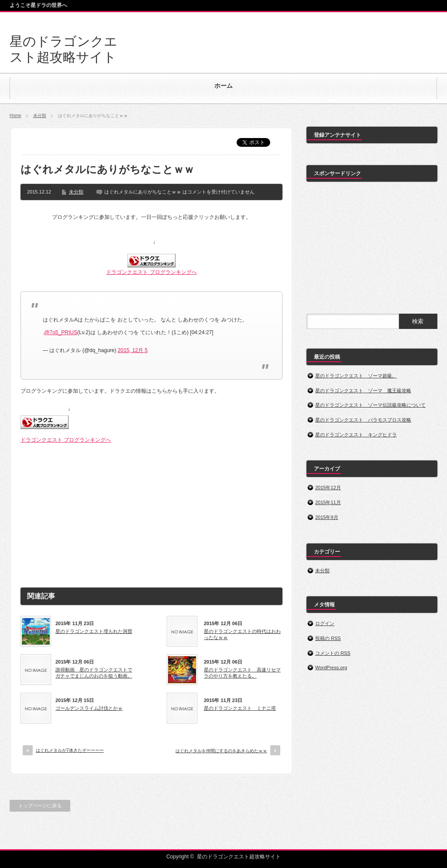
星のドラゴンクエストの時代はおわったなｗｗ (242, 634)
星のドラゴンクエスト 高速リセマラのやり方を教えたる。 (242, 673)
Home (15, 116)
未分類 (40, 116)
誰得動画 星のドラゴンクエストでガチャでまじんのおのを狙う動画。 (94, 673)
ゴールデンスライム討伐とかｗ (89, 708)
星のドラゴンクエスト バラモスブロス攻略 (363, 420)
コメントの (333, 653)
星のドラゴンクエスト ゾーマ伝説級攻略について (370, 405)
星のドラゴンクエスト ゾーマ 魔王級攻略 (363, 391)
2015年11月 (328, 502)
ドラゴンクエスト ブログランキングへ (151, 272)
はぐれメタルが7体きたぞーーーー (70, 750)
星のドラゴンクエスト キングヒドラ (356, 435)
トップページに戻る (40, 806)
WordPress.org (331, 667)
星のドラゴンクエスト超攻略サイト (239, 857)
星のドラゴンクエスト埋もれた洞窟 (94, 631)
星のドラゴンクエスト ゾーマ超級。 (356, 376)
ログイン (325, 623)
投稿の (328, 638)
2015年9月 (327, 517)
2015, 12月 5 (133, 350)
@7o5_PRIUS (61, 332)
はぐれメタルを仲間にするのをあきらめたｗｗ (221, 751)
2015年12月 (328, 488)
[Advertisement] (151, 512)
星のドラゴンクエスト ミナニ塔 (240, 708)
